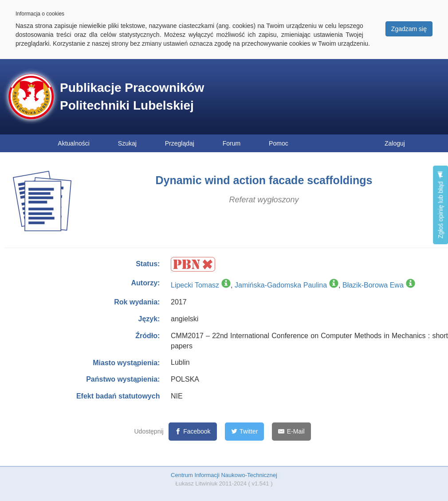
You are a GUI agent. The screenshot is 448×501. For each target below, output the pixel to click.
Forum (232, 143)
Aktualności (74, 143)
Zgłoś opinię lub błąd (440, 205)
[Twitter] (245, 432)
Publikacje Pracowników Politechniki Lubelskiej (132, 97)
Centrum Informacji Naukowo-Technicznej (224, 475)
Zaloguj (395, 143)
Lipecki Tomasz (195, 285)
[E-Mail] (291, 432)
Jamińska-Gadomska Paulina (281, 285)
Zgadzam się (409, 29)
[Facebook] (193, 432)
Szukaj (127, 143)
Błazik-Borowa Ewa (373, 285)
